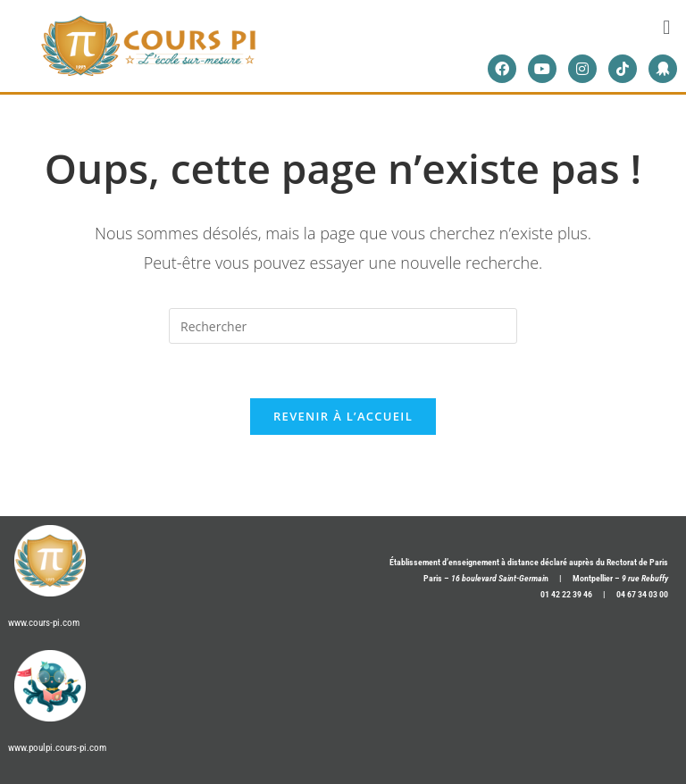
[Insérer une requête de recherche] (343, 326)
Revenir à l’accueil (343, 416)
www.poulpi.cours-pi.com (57, 748)
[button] (667, 26)
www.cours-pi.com (44, 623)
